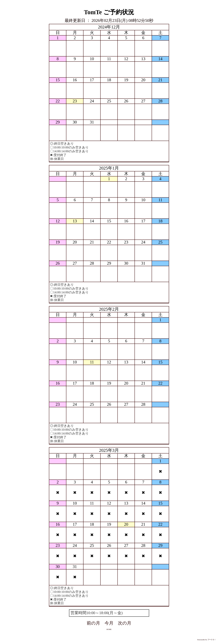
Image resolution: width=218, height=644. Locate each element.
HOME (109, 629)
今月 (109, 623)
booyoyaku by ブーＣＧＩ (207, 640)
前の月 (93, 623)
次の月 (125, 623)
